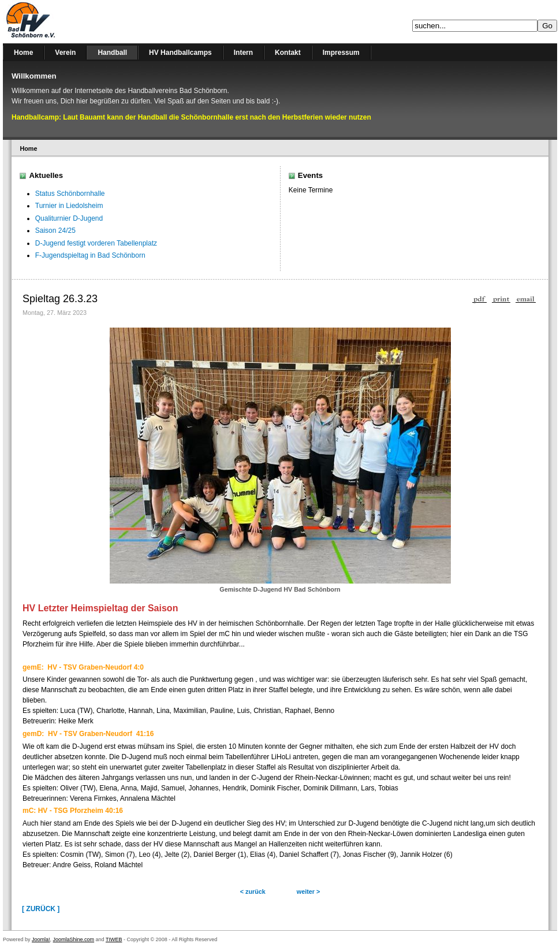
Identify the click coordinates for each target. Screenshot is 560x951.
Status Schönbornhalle (70, 194)
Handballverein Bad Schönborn (61, 22)
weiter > (309, 891)
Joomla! (41, 939)
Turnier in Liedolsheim (69, 206)
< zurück (253, 891)
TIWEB (114, 939)
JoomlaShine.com (74, 939)
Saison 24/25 (55, 231)
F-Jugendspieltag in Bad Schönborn (90, 255)
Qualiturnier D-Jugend (69, 218)
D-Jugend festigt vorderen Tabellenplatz (96, 243)
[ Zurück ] (41, 909)
